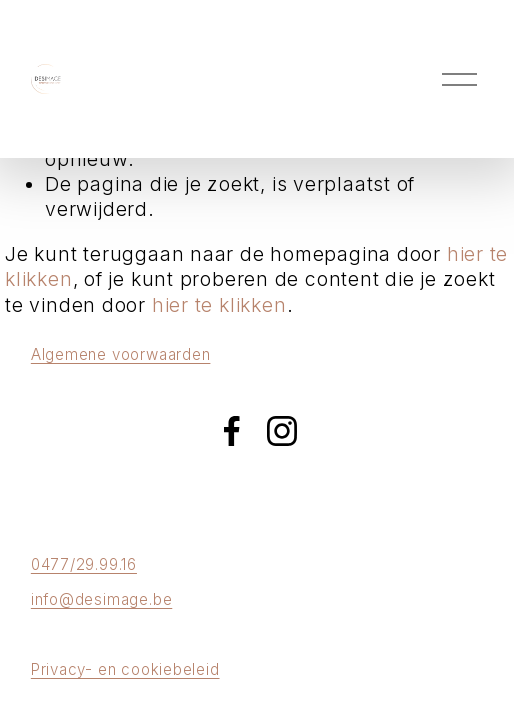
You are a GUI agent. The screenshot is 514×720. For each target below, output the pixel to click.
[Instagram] (282, 431)
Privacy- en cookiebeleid (125, 669)
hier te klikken (219, 305)
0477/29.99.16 (84, 564)
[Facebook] (232, 431)
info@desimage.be (101, 599)
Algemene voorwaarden (121, 354)
